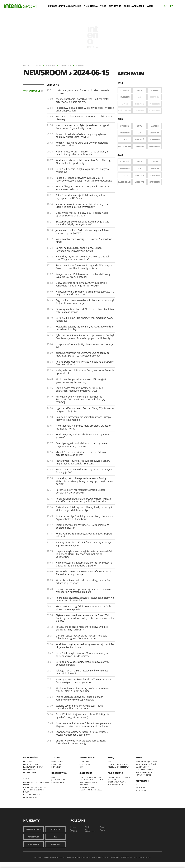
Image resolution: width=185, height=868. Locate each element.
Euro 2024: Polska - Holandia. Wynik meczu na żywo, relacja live (84, 319)
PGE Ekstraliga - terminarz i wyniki (36, 783)
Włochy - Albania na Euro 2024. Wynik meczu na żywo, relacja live (82, 144)
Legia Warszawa (31, 764)
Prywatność (97, 857)
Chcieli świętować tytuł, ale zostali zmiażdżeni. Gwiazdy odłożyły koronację (81, 742)
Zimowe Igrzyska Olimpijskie (65, 6)
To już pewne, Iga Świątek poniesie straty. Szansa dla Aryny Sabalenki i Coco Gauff (85, 517)
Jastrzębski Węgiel (88, 787)
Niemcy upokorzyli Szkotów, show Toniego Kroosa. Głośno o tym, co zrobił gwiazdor (84, 681)
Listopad (140, 146)
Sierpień (140, 139)
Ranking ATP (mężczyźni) (147, 764)
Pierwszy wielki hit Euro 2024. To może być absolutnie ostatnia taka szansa (85, 310)
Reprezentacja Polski (118, 764)
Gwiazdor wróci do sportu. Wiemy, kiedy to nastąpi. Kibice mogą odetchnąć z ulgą (84, 509)
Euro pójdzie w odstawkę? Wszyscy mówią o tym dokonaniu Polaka (82, 663)
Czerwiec (155, 133)
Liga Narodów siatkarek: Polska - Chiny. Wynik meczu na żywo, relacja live (85, 410)
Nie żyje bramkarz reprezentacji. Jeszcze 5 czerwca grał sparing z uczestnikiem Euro (83, 590)
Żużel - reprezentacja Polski (34, 791)
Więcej (151, 6)
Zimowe (56, 757)
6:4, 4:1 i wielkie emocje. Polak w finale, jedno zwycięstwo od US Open (80, 197)
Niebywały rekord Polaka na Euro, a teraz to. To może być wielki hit (85, 372)
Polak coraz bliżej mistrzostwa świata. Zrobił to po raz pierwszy (85, 118)
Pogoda (73, 827)
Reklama (55, 844)
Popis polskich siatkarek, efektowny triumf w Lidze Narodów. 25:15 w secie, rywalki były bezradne (83, 500)
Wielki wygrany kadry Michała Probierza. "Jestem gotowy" (82, 436)
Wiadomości (33, 91)
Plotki (87, 827)
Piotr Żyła (56, 767)
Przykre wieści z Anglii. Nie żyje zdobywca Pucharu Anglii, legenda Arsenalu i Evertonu (83, 462)
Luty (140, 90)
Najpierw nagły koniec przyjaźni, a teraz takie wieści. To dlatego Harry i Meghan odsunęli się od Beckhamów (84, 554)
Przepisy (103, 827)
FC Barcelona (30, 772)
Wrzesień (155, 139)
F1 (137, 785)
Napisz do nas (33, 829)
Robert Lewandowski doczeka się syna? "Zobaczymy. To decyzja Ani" (84, 471)
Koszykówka (59, 773)
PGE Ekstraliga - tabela (34, 787)
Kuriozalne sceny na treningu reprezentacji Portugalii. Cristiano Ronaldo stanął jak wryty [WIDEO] (80, 399)
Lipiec (125, 139)
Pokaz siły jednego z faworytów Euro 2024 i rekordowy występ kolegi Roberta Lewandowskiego (84, 179)
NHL (109, 762)
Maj (140, 133)
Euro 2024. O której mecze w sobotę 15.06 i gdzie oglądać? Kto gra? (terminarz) (82, 716)
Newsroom (33, 837)
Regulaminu (69, 857)
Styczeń (125, 90)
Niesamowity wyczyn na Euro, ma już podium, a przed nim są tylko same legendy (82, 153)
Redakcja (55, 829)
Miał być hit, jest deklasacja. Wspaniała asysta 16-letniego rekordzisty (83, 188)
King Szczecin (58, 782)
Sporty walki (87, 757)
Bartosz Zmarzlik (32, 794)
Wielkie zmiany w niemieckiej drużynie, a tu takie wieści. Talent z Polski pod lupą (82, 690)
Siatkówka (115, 6)
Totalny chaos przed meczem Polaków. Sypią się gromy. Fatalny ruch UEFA (82, 628)
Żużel (27, 778)
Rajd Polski (141, 790)
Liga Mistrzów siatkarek (91, 780)
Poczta (102, 830)
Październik (125, 146)
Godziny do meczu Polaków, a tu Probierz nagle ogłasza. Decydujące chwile (82, 214)
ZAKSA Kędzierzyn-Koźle (91, 790)
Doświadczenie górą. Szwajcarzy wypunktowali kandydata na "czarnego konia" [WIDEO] (81, 284)
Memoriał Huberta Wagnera (88, 783)
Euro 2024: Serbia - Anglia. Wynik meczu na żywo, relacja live (83, 170)
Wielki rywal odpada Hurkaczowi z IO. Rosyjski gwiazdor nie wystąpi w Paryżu (81, 380)
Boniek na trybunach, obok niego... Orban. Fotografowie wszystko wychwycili (79, 249)
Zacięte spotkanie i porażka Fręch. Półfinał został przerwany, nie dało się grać (82, 100)
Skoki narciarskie (134, 6)
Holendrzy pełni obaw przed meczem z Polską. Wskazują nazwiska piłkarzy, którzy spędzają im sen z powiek (84, 481)
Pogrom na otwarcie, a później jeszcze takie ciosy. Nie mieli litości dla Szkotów (85, 599)
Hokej (111, 757)
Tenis (103, 6)
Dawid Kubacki (58, 762)
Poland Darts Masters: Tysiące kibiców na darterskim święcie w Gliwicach (85, 363)
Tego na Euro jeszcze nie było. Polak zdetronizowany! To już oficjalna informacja (85, 302)
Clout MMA (85, 764)
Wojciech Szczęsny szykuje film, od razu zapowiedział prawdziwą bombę (85, 328)
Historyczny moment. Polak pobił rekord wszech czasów (82, 92)
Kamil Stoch (57, 764)
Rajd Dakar (141, 788)
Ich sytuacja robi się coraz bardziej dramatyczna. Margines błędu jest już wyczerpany (82, 205)
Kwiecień (125, 97)
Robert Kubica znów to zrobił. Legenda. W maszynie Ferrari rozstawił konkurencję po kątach (84, 267)
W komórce (33, 844)
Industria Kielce (115, 784)
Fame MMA (84, 762)
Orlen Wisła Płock (117, 782)
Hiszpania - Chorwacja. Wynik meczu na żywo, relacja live (85, 346)
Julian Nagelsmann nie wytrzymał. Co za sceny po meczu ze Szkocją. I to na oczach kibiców (83, 354)
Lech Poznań (29, 770)
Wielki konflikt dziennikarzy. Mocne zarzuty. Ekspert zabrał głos (84, 535)
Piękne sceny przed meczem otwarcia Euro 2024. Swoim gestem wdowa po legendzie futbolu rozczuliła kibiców (85, 618)
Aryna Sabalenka (144, 772)
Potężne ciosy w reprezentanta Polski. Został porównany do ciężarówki (80, 491)
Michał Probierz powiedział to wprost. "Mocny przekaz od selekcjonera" (81, 453)
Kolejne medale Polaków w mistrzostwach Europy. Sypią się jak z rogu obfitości (83, 275)
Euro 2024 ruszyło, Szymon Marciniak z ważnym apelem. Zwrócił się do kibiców (82, 654)
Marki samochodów (90, 831)
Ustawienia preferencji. (83, 857)
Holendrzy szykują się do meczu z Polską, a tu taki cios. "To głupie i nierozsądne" (83, 258)
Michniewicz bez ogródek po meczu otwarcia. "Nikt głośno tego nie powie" (83, 608)
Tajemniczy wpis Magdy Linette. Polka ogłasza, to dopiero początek (82, 526)
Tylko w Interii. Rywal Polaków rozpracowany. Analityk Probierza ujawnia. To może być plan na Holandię (85, 337)
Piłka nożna (91, 6)
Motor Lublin (30, 797)
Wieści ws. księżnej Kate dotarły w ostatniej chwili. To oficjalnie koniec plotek (85, 646)
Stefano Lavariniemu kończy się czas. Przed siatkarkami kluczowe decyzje (79, 707)
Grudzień (155, 146)
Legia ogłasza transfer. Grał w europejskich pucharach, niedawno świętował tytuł (79, 389)
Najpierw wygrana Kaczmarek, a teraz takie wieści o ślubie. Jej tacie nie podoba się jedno (84, 564)
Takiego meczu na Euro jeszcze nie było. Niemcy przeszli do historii (82, 672)
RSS (55, 837)
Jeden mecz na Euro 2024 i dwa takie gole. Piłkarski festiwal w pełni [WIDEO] (83, 232)
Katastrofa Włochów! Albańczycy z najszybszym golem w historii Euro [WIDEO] (82, 135)
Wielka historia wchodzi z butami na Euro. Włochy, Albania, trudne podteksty (83, 162)
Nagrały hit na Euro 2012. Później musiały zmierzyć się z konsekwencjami (84, 544)
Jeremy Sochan (58, 780)
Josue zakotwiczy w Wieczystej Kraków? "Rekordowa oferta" (84, 240)
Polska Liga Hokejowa (118, 767)
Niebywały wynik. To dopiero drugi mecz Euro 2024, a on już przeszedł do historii (85, 293)
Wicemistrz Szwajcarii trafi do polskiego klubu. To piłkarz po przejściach (83, 582)
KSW (81, 767)
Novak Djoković (143, 775)
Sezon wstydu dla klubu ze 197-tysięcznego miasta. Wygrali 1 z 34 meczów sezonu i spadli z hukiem (84, 724)
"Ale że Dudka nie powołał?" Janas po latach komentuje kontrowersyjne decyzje (79, 698)
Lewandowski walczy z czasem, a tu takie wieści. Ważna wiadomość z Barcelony (82, 733)
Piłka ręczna (115, 773)
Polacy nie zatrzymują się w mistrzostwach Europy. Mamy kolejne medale (84, 418)
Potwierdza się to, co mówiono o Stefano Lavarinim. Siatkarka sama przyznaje (84, 573)
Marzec (155, 90)
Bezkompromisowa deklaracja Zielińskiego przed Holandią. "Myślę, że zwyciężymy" (82, 223)
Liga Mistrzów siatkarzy (91, 777)
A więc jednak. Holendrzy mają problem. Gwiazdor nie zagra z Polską (83, 427)
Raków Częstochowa (33, 767)
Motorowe (142, 781)
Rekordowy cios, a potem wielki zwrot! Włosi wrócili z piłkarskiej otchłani (85, 109)
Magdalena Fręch (144, 770)
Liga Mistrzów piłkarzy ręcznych (119, 778)
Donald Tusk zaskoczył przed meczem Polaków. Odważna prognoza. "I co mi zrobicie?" (82, 637)
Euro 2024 (28, 762)
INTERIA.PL (117, 857)
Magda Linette (143, 767)
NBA (53, 777)
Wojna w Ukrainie (74, 831)
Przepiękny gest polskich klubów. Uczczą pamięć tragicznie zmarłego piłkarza (82, 445)
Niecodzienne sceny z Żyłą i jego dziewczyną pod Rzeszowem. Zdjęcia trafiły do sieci (82, 127)
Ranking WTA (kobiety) (146, 762)
